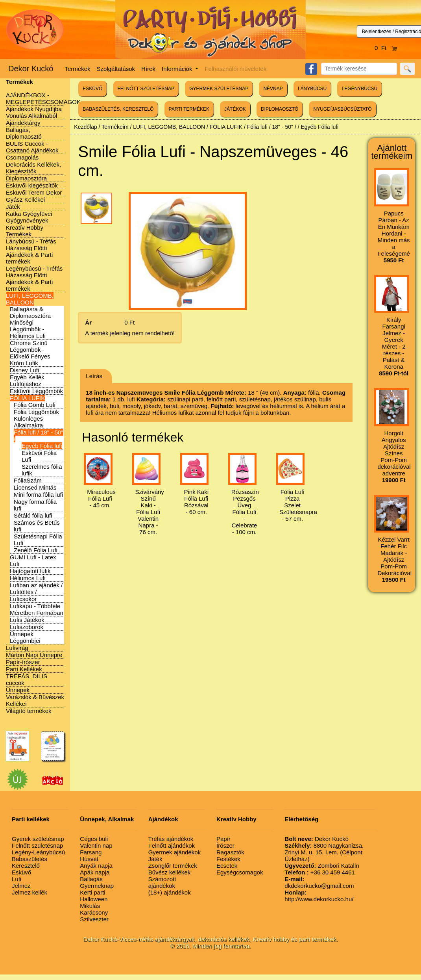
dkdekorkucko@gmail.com (319, 882)
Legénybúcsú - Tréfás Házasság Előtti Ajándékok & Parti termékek (34, 278)
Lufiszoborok (27, 627)
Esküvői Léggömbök (36, 391)
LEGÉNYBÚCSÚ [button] (359, 89)
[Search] (359, 69)
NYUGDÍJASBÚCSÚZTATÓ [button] (342, 109)
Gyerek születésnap (38, 839)
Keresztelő (26, 866)
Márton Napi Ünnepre (34, 655)
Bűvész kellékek (170, 872)
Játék (13, 207)
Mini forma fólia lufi (38, 495)
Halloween (94, 899)
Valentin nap (96, 845)
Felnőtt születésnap (37, 845)
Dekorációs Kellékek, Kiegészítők (33, 168)
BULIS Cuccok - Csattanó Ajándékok (32, 147)
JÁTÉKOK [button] (235, 109)
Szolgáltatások (116, 69)
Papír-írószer (23, 662)
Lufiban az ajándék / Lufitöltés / (36, 588)
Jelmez (21, 886)
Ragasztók (230, 852)
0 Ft (386, 48)
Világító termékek (29, 711)
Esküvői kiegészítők (32, 185)
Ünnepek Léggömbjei (25, 637)
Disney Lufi (24, 370)
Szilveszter (94, 919)
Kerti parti (92, 892)
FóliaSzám (28, 480)
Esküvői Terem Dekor (34, 192)
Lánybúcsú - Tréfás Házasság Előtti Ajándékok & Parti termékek (31, 251)
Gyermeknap (97, 886)
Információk (178, 69)
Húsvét (89, 859)
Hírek (148, 69)
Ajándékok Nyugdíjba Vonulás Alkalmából (34, 112)
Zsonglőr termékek (173, 866)
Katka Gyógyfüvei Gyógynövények (29, 217)
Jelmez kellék (30, 892)
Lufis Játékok (27, 620)
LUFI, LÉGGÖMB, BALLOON (30, 299)
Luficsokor (23, 599)
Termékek (78, 69)
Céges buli (94, 839)
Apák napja (95, 872)
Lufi (17, 879)
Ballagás (91, 879)
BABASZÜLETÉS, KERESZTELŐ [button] (118, 109)
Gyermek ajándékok (174, 852)
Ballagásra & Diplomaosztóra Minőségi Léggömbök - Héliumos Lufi (30, 322)
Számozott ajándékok (162, 882)
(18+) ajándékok (170, 892)
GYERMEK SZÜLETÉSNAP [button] (219, 89)
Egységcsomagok (240, 872)
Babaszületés (30, 859)
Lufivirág (17, 648)
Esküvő (21, 872)
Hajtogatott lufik (30, 571)
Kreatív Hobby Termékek (25, 231)
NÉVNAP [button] (273, 89)
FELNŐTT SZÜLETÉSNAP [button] (146, 89)
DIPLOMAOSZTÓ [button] (280, 109)
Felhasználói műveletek (235, 69)
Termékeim (115, 127)
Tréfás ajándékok (171, 839)
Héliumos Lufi (28, 578)
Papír (223, 839)
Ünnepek (18, 690)
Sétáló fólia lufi (33, 515)
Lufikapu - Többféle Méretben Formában (37, 609)
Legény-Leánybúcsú (38, 852)
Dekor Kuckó (31, 69)
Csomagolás (22, 157)
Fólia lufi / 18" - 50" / (272, 127)
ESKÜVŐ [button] (92, 89)
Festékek (228, 859)
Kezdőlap (85, 127)
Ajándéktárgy (23, 123)
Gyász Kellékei (25, 200)
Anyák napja (96, 866)
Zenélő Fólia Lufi (36, 550)
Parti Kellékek (24, 669)
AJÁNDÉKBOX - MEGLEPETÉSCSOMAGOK (43, 98)
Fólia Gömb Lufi (35, 405)
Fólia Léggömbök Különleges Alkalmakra (36, 419)
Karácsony (94, 912)
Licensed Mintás (35, 487)
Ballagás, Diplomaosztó (24, 133)
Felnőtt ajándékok (172, 845)
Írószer (225, 845)
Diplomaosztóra (26, 178)
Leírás (94, 376)
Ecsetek (227, 866)
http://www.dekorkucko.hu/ (319, 896)
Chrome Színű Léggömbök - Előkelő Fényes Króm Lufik (30, 353)
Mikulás (90, 906)
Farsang (91, 852)
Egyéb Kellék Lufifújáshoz (27, 380)
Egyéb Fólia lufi (42, 446)
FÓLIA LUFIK (27, 398)
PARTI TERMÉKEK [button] (189, 109)
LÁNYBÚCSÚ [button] (312, 89)
